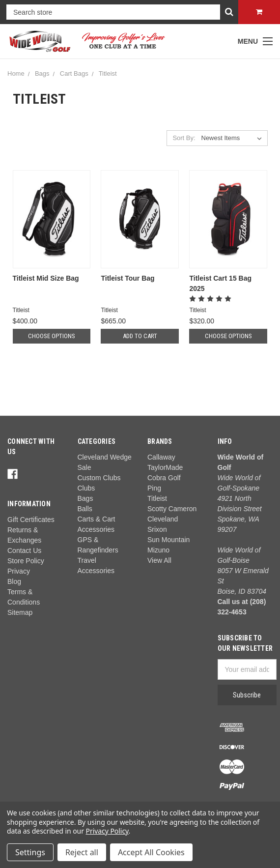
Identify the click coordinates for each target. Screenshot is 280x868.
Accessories (96, 571)
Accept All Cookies (151, 852)
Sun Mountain (168, 540)
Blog (14, 581)
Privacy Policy (107, 831)
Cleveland (163, 519)
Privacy (19, 571)
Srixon (157, 529)
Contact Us (24, 550)
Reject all (82, 852)
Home (16, 73)
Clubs (86, 488)
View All (159, 560)
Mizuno (158, 550)
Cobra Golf (164, 478)
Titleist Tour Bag (127, 278)
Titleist (108, 73)
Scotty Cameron (172, 509)
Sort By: (184, 138)
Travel (87, 560)
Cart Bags (74, 73)
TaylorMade (165, 467)
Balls (85, 509)
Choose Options (52, 336)
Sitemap (20, 612)
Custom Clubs (99, 478)
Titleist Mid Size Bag (46, 278)
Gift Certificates (31, 520)
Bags (42, 73)
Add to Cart (140, 336)
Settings (30, 852)
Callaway (161, 457)
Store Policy (26, 561)
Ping (154, 488)
